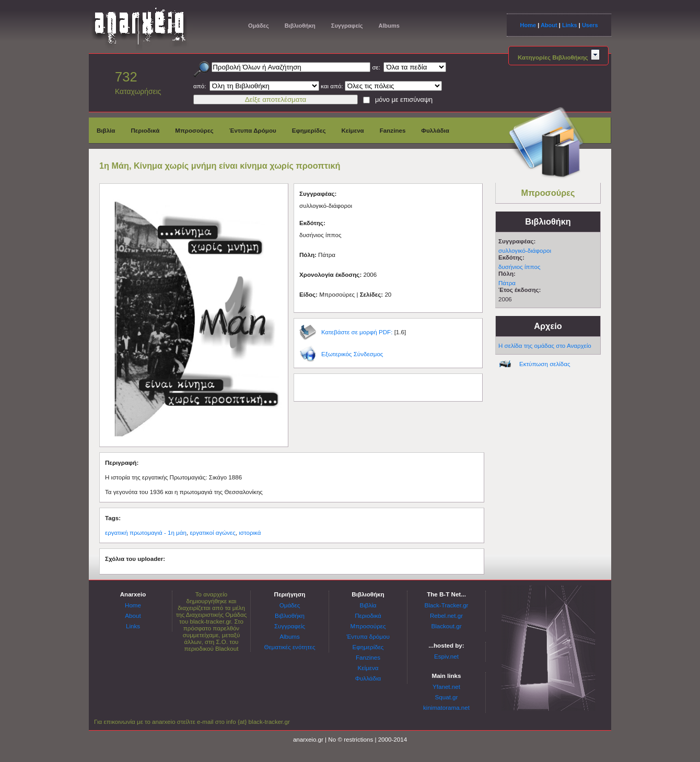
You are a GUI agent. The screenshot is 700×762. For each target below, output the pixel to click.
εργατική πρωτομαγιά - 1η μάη (146, 532)
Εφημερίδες (309, 130)
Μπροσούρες (194, 130)
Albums (389, 26)
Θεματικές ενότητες (289, 647)
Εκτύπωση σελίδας (545, 364)
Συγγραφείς (347, 26)
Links (570, 25)
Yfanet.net (446, 687)
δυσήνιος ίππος (519, 267)
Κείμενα (352, 130)
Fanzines (393, 130)
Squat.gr (447, 697)
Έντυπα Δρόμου (253, 130)
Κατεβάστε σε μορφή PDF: (357, 332)
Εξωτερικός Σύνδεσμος (352, 354)
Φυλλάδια (435, 130)
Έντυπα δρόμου (368, 636)
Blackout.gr (447, 626)
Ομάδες (259, 26)
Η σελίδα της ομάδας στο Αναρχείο (545, 345)
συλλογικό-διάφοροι (525, 250)
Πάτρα (507, 283)
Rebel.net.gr (446, 616)
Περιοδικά (145, 130)
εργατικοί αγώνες (212, 532)
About (549, 25)
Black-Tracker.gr (447, 605)
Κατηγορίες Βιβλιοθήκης (558, 57)
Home (528, 25)
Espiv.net (446, 656)
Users (590, 25)
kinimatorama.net (446, 707)
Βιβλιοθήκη (300, 26)
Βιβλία (106, 130)
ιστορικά (250, 532)
